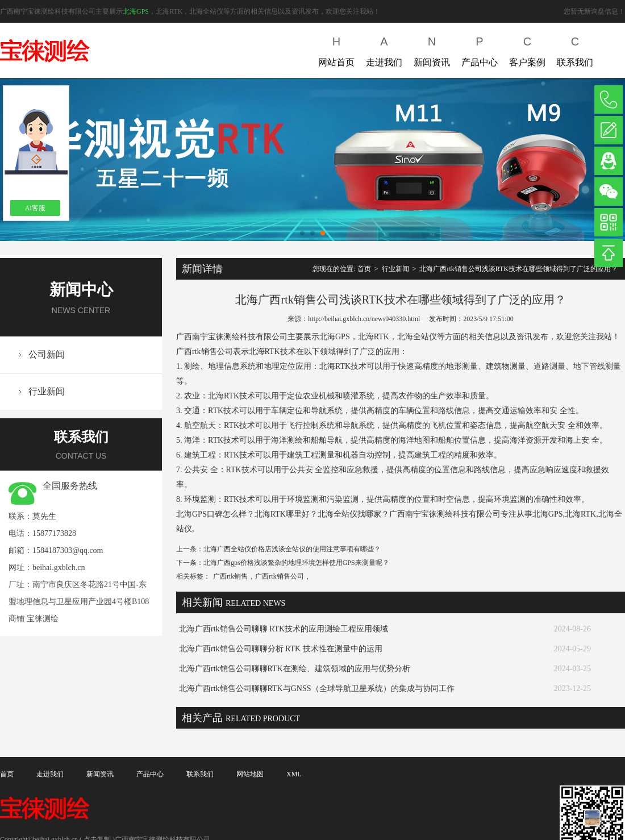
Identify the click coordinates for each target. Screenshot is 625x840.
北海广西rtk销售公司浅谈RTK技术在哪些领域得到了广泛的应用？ (518, 269)
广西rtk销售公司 (279, 576)
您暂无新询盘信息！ (594, 11)
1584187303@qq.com (68, 550)
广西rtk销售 (230, 576)
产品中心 (480, 49)
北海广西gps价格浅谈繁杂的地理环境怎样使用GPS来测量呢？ (296, 563)
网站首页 (336, 49)
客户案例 (527, 49)
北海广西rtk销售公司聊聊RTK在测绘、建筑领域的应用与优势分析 (295, 669)
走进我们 (384, 49)
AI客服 (36, 208)
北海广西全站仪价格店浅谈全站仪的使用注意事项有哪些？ (292, 549)
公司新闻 (47, 354)
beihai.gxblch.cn (59, 567)
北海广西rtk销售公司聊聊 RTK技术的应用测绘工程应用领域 (284, 629)
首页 (364, 269)
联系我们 (575, 49)
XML (294, 774)
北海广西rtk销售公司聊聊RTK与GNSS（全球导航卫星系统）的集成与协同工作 (317, 689)
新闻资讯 (432, 49)
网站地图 (250, 774)
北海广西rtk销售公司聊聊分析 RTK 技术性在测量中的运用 (281, 649)
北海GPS (136, 11)
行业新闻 (47, 391)
